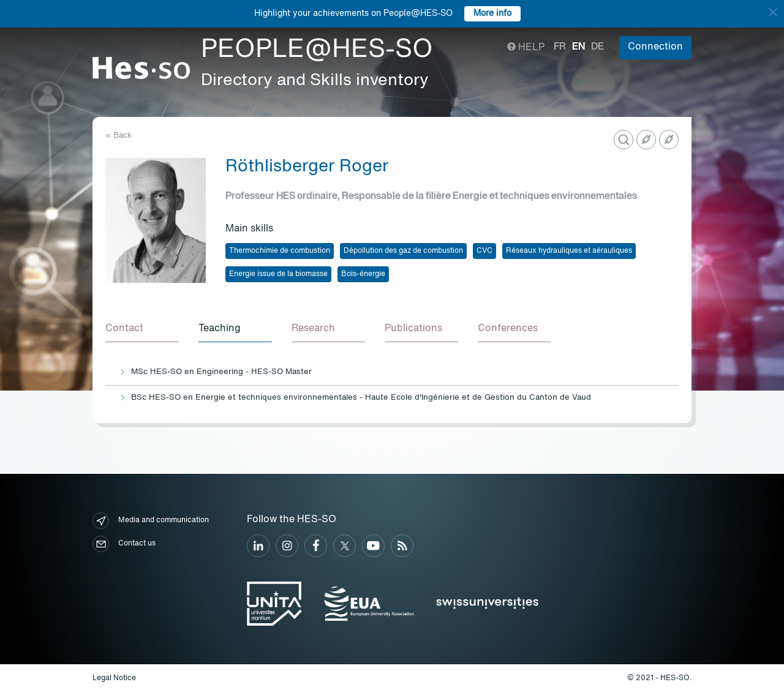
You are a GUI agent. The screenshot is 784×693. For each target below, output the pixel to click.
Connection (655, 47)
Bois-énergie (363, 274)
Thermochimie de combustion (280, 251)
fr (560, 47)
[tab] (142, 329)
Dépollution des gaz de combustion (403, 251)
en (579, 47)
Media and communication (151, 521)
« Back (119, 136)
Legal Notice (114, 678)
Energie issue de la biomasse (278, 274)
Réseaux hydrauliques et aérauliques (569, 251)
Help (526, 48)
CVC (484, 251)
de (597, 47)
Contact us (124, 544)
